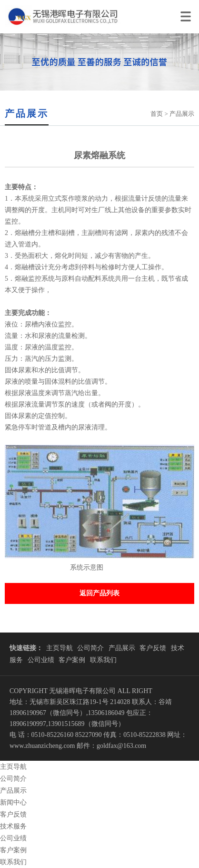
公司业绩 (41, 660)
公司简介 (90, 648)
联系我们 (103, 660)
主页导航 (60, 648)
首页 (157, 114)
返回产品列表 (99, 593)
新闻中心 (13, 802)
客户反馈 (153, 648)
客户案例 (72, 660)
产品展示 (122, 648)
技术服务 (13, 826)
